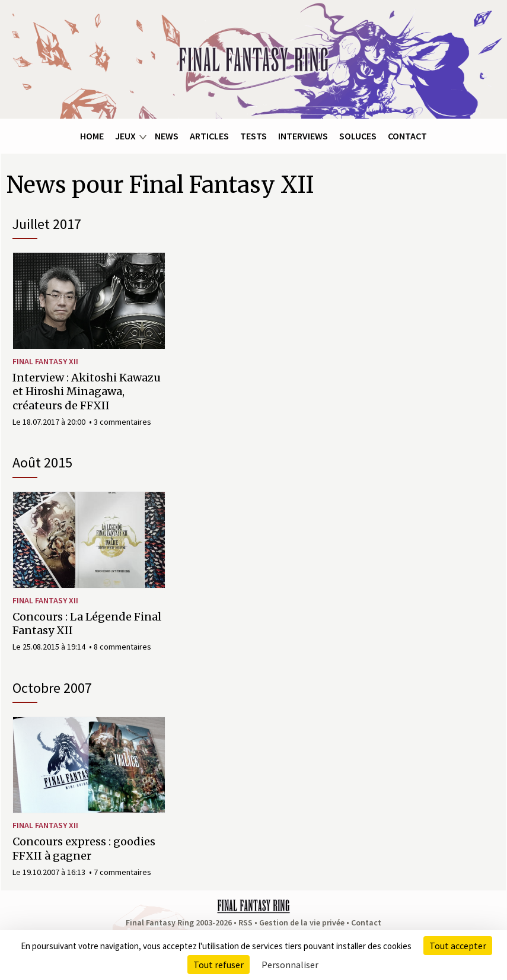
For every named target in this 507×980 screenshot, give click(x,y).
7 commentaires (122, 872)
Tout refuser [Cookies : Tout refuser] (219, 965)
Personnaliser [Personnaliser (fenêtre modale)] (290, 965)
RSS (245, 922)
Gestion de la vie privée (302, 922)
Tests (253, 136)
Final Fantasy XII (45, 361)
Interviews (303, 136)
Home (92, 136)
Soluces (358, 136)
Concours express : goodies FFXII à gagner (84, 848)
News (167, 136)
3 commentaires (122, 422)
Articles (209, 136)
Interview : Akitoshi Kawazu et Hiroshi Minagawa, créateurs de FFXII (87, 392)
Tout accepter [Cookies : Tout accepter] (458, 946)
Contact (407, 136)
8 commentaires (122, 647)
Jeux (125, 136)
